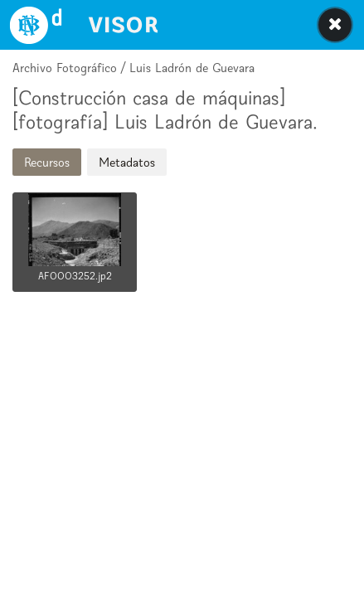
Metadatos (127, 162)
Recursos (47, 162)
